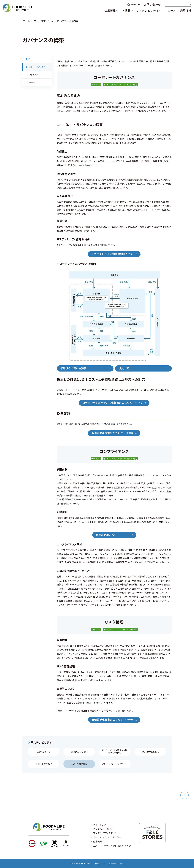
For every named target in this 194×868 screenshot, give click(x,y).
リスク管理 (30, 82)
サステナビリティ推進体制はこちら (112, 254)
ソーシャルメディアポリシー (107, 837)
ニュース (170, 11)
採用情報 (186, 11)
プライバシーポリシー (104, 829)
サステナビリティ (148, 11)
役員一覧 (124, 369)
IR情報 (126, 11)
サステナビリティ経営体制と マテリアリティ (115, 752)
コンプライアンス (33, 75)
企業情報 (110, 11)
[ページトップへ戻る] (184, 795)
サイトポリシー (101, 825)
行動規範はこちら (106, 535)
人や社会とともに (44, 764)
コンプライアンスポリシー (106, 833)
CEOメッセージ (44, 752)
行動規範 (98, 841)
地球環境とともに (150, 752)
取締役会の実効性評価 (74, 369)
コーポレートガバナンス (36, 67)
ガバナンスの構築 (79, 764)
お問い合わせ (152, 5)
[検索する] (190, 4)
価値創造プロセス (79, 752)
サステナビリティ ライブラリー (115, 764)
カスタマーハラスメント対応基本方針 (112, 846)
